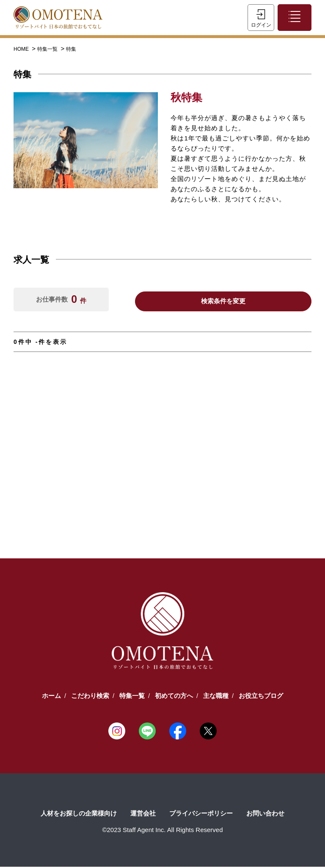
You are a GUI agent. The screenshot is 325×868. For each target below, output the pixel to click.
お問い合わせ (265, 814)
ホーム (51, 697)
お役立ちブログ (261, 697)
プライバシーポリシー (201, 814)
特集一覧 (48, 50)
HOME (22, 50)
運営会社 (143, 814)
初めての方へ (174, 697)
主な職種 (216, 697)
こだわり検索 (90, 697)
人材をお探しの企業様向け (79, 814)
